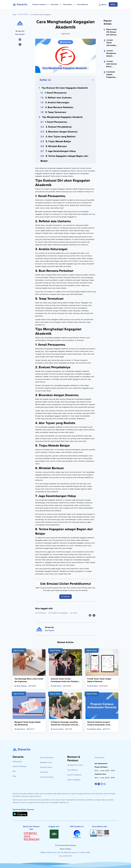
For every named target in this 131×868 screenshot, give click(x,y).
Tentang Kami (17, 762)
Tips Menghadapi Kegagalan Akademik (62, 117)
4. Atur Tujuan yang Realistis (61, 137)
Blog (14, 15)
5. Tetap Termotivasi (56, 112)
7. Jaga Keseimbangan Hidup (61, 151)
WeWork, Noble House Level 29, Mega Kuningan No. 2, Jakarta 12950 (65, 852)
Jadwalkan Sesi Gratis (75, 765)
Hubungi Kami (100, 758)
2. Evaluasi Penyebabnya (59, 127)
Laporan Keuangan (47, 777)
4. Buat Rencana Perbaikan (59, 107)
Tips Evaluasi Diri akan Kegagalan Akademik (65, 88)
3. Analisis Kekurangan (57, 103)
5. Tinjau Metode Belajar (58, 141)
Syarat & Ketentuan (47, 758)
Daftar (113, 4)
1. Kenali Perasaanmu (56, 93)
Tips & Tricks (23, 14)
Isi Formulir (65, 597)
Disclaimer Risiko (46, 767)
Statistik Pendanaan (20, 766)
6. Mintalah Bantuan (56, 146)
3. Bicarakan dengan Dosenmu (62, 132)
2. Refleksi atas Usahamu (58, 98)
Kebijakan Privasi (46, 762)
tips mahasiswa (41, 613)
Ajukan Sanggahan (74, 780)
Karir (14, 771)
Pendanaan (44, 772)
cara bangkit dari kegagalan (58, 613)
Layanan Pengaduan (75, 775)
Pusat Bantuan (83, 4)
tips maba (74, 613)
